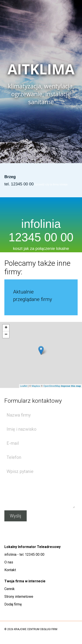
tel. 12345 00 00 (19, 184)
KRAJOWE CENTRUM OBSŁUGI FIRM (36, 629)
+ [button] (6, 328)
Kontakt (10, 570)
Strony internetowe (19, 597)
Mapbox (36, 386)
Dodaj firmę (13, 604)
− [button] (6, 335)
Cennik (10, 589)
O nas (9, 562)
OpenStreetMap (52, 386)
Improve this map (71, 386)
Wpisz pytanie (40, 487)
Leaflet (24, 386)
